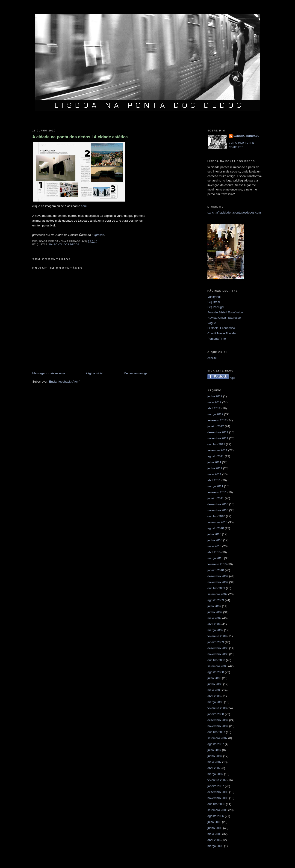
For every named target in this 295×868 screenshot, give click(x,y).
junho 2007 (215, 756)
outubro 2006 (216, 804)
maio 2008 (214, 690)
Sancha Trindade (246, 136)
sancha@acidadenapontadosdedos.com (234, 213)
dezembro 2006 (218, 792)
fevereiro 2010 (217, 564)
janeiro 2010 (216, 570)
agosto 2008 (216, 672)
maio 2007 (214, 762)
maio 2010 (214, 546)
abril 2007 (214, 768)
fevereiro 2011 (217, 492)
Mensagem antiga (136, 373)
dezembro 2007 (218, 720)
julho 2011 (214, 462)
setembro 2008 (217, 666)
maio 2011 (214, 474)
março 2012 (215, 414)
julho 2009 (214, 606)
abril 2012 (214, 408)
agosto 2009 (216, 600)
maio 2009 (214, 618)
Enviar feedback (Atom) (65, 382)
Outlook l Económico (221, 328)
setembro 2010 (217, 522)
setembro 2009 (217, 594)
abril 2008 (214, 696)
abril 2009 (214, 624)
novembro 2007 (218, 726)
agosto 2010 (216, 528)
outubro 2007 (216, 732)
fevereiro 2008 (217, 708)
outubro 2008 (216, 660)
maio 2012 (214, 402)
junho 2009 (215, 612)
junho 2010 (215, 540)
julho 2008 (214, 678)
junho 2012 (215, 396)
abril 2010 (214, 552)
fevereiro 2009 (217, 636)
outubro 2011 (216, 444)
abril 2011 (214, 480)
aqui (84, 206)
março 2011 (215, 486)
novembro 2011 (218, 438)
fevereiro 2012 (217, 420)
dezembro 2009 (218, 576)
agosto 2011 (216, 456)
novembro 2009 (218, 582)
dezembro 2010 (218, 504)
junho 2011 (215, 468)
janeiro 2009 (216, 642)
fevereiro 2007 (217, 780)
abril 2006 (214, 840)
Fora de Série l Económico (225, 312)
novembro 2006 (218, 798)
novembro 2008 (218, 654)
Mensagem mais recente (49, 373)
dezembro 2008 (218, 648)
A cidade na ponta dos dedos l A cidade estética (80, 137)
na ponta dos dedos (64, 245)
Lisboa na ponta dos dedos (147, 8)
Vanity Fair (214, 297)
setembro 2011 (217, 450)
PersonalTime (217, 339)
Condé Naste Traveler (222, 333)
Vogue (212, 323)
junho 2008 (215, 684)
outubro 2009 (216, 588)
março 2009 (215, 630)
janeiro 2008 (216, 714)
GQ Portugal (216, 307)
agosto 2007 (216, 744)
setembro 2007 (217, 738)
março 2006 (215, 846)
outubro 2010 (216, 516)
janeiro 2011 (216, 498)
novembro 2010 (218, 510)
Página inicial (94, 373)
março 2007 (215, 774)
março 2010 (215, 558)
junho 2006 (215, 828)
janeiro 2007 (216, 786)
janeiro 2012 (216, 426)
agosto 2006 (216, 816)
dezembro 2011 (218, 432)
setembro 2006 (217, 810)
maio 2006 (214, 834)
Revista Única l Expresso (224, 318)
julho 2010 (214, 534)
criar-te (212, 358)
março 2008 (215, 702)
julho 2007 (214, 750)
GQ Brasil (214, 302)
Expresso (98, 235)
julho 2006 (214, 822)
